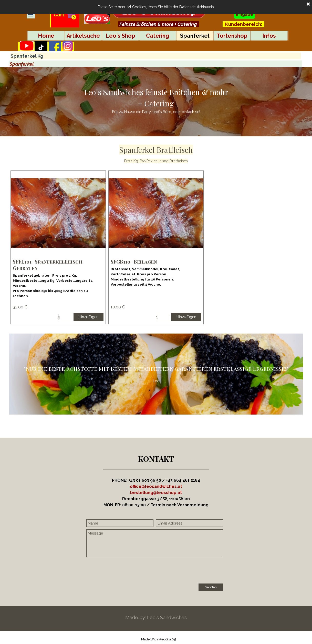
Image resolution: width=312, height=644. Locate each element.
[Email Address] (190, 523)
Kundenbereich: (244, 24)
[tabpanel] (159, 24)
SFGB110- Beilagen (134, 262)
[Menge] (65, 317)
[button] (156, 493)
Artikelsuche (83, 36)
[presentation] (125, 571)
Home (46, 36)
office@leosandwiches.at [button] (156, 486)
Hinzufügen (89, 317)
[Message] (155, 543)
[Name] (120, 523)
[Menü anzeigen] (31, 14)
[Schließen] (308, 4)
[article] (58, 247)
